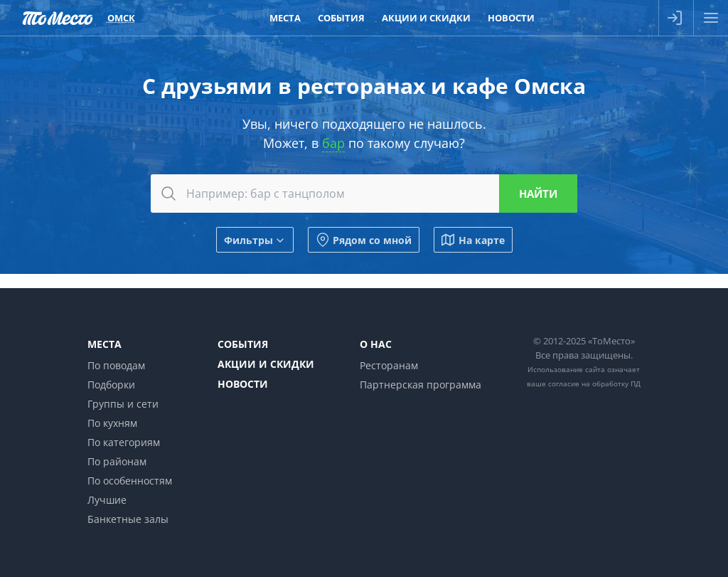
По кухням (112, 423)
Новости (243, 384)
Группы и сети (123, 404)
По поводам (116, 365)
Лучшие (107, 500)
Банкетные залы (128, 519)
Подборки (111, 385)
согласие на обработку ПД (594, 383)
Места (105, 344)
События (243, 344)
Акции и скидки (266, 364)
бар (333, 143)
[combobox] (364, 194)
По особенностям (130, 481)
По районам (117, 461)
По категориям (124, 442)
